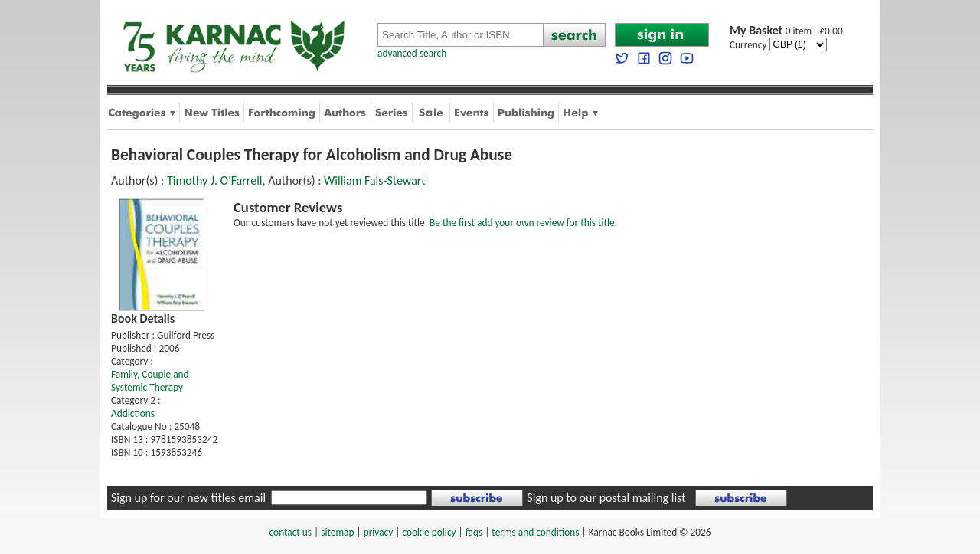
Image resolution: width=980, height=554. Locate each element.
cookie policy (429, 532)
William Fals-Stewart (375, 180)
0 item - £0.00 (786, 31)
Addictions (133, 413)
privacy (379, 532)
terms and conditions (535, 532)
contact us (291, 532)
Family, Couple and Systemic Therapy (150, 381)
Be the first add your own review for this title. (523, 223)
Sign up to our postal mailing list (606, 498)
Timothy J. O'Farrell (215, 180)
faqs (474, 532)
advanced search (412, 53)
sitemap (337, 532)
